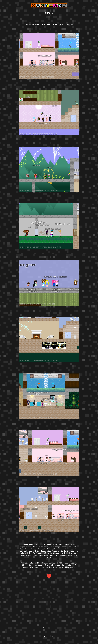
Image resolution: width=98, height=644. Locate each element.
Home (46, 637)
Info (52, 637)
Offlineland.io (70, 567)
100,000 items (28, 565)
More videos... (49, 628)
